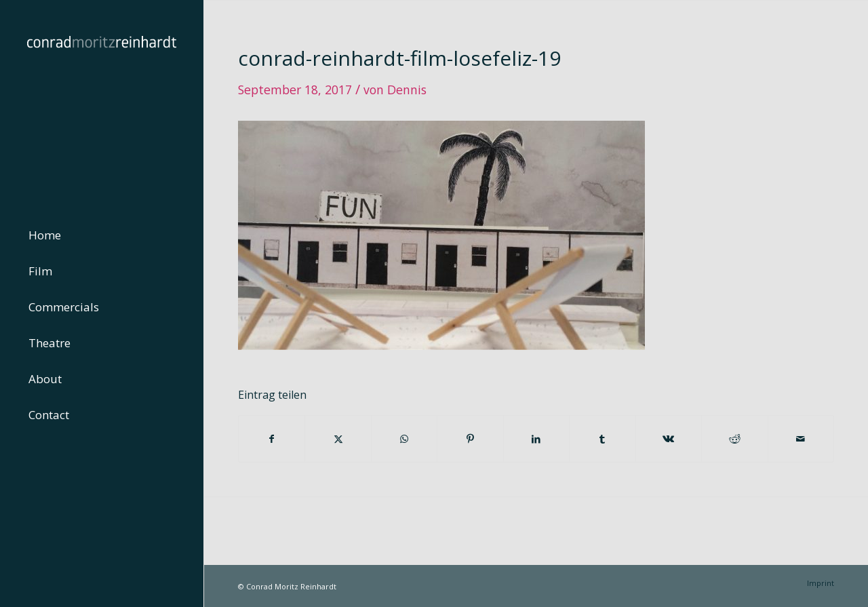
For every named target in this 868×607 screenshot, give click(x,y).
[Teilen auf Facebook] (272, 439)
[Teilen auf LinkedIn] (536, 439)
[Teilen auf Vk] (669, 439)
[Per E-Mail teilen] (801, 439)
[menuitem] (102, 236)
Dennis (407, 90)
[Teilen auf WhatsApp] (404, 439)
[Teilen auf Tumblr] (602, 439)
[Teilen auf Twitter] (338, 439)
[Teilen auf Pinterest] (470, 439)
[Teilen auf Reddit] (734, 439)
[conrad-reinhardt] (102, 102)
